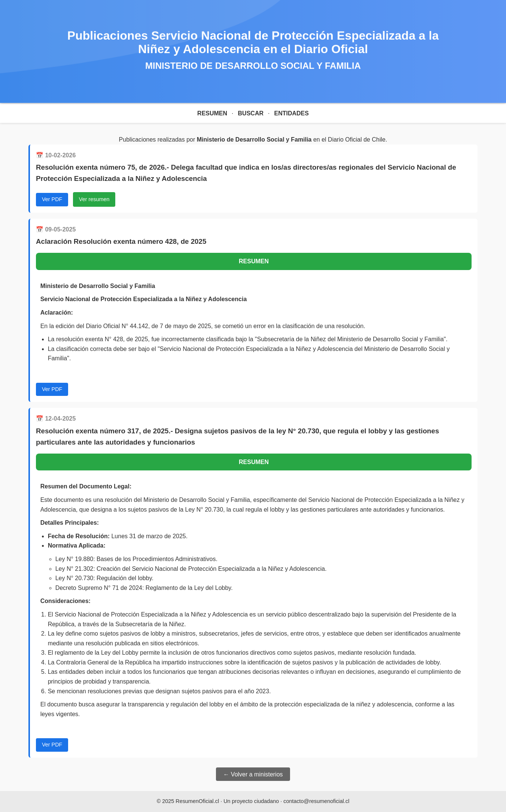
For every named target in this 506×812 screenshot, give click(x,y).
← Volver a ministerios (253, 774)
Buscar (251, 113)
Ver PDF (52, 199)
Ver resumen (94, 199)
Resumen (212, 113)
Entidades (291, 113)
